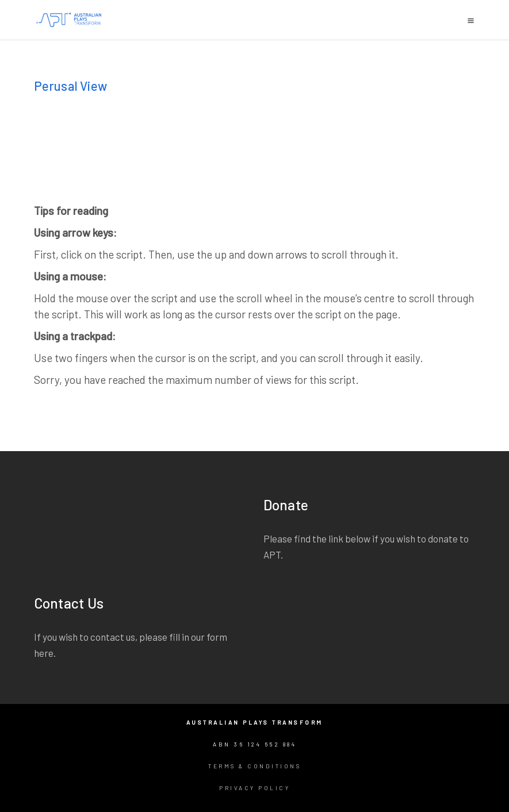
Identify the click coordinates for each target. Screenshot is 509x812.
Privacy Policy (254, 788)
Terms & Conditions (254, 766)
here (44, 653)
